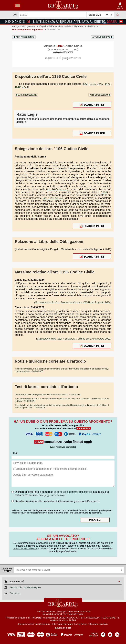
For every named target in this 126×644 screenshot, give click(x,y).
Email (15, 453)
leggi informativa (54, 495)
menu (18, 5)
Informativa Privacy (62, 624)
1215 (92, 84)
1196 (104, 192)
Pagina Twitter (110, 634)
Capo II (61, 26)
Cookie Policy (80, 624)
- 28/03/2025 (48, 394)
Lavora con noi (63, 628)
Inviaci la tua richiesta (25, 548)
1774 (25, 87)
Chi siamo (93, 624)
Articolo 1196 (54, 30)
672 (85, 84)
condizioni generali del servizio (75, 492)
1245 (100, 84)
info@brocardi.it (43, 624)
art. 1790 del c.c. (53, 198)
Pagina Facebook (103, 634)
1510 (18, 87)
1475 (108, 84)
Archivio (104, 624)
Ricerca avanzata (118, 15)
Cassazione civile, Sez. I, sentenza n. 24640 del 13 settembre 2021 (74, 339)
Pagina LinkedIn (117, 634)
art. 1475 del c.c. (57, 189)
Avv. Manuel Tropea (74, 614)
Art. (25, 37)
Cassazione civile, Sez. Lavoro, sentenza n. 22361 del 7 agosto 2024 (73, 302)
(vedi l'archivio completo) (63, 447)
